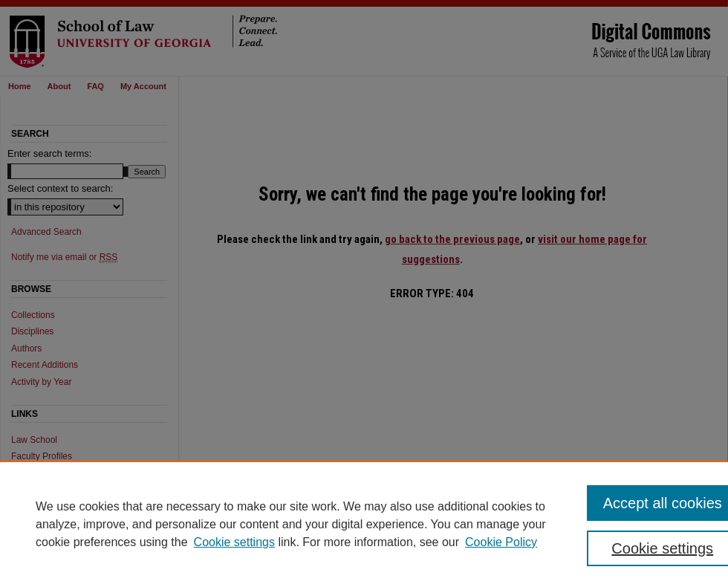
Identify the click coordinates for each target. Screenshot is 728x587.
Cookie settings (234, 542)
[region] (364, 524)
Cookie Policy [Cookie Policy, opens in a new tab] (501, 542)
